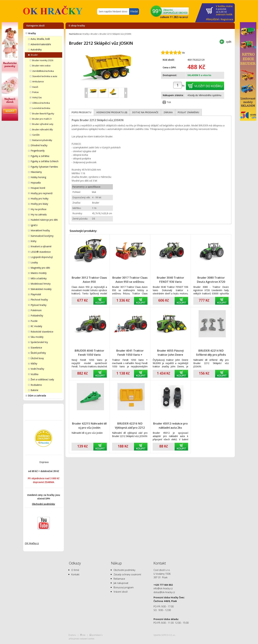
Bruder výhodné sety (43, 124)
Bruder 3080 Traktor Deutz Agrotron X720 (211, 280)
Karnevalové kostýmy (42, 236)
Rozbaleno (36, 385)
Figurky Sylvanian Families (44, 167)
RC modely (36, 326)
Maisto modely (39, 273)
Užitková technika (41, 103)
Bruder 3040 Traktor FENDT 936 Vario (170, 280)
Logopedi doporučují (42, 257)
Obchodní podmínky (44, 504)
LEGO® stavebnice (41, 252)
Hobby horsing (38, 177)
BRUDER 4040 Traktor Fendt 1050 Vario (89, 353)
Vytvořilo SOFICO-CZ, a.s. (165, 635)
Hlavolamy (36, 172)
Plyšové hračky (39, 305)
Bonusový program (124, 587)
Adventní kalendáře (41, 44)
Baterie (34, 390)
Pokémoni (36, 310)
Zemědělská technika (43, 71)
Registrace (227, 19)
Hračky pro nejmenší (42, 193)
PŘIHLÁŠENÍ (212, 19)
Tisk (169, 102)
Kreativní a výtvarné (41, 246)
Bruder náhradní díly (43, 129)
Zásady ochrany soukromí (127, 574)
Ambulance (38, 81)
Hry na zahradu (39, 214)
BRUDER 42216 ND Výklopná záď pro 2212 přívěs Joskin (130, 426)
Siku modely (37, 337)
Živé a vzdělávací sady (42, 379)
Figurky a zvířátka (40, 156)
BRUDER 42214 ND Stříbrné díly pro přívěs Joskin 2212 (211, 353)
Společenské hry (39, 342)
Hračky (32, 33)
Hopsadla (36, 183)
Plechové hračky (39, 300)
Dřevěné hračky (39, 145)
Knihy (33, 241)
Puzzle (34, 321)
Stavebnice (36, 348)
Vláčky (34, 363)
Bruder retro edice (41, 66)
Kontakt (75, 574)
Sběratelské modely (41, 289)
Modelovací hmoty (41, 284)
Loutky (34, 262)
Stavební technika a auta (45, 76)
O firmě (75, 570)
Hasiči (35, 87)
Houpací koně (38, 188)
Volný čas (37, 97)
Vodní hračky (37, 369)
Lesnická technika (41, 108)
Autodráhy (36, 50)
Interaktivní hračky (40, 230)
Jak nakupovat (121, 583)
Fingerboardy (38, 151)
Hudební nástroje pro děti (44, 220)
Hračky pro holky (39, 199)
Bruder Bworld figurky (43, 114)
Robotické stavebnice (42, 332)
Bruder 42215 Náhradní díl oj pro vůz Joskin (89, 425)
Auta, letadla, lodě (40, 39)
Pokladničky (37, 316)
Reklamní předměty (42, 140)
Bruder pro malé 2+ (42, 119)
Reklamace (119, 579)
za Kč (224, 10)
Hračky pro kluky (39, 204)
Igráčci (34, 225)
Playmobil (36, 294)
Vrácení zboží (121, 592)
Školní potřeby (38, 353)
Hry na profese (39, 209)
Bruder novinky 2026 (43, 60)
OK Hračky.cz (32, 543)
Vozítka (34, 374)
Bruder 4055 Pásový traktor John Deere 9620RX (170, 353)
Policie (35, 92)
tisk (84, 635)
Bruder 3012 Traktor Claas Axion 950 (89, 280)
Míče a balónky (39, 278)
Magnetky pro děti (40, 268)
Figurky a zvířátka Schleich (45, 161)
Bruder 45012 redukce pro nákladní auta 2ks (170, 425)
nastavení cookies (87, 639)
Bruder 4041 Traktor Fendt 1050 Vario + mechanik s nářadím (130, 353)
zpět (229, 42)
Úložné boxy (37, 358)
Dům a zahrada (37, 396)
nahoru (73, 635)
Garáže (36, 135)
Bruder (34, 55)
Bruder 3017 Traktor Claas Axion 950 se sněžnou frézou (130, 280)
